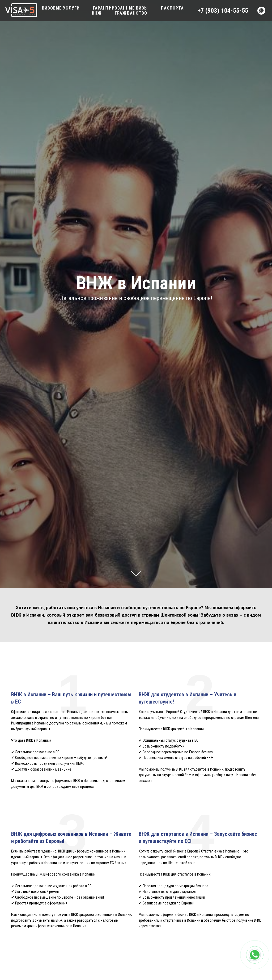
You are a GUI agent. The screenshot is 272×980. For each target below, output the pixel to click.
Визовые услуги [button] (61, 8)
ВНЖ (97, 13)
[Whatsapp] (261, 11)
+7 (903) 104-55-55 (223, 11)
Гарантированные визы (120, 8)
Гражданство (131, 13)
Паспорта (172, 8)
